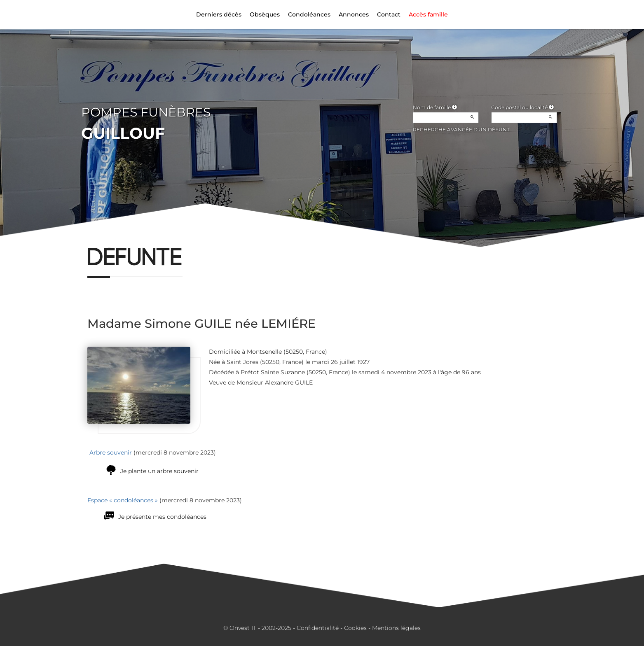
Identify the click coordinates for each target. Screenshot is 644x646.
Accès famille (428, 14)
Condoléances (309, 14)
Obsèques (265, 14)
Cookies (355, 628)
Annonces (354, 14)
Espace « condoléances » (123, 500)
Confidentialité (318, 628)
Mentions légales (396, 628)
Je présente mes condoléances (162, 517)
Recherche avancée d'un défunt (461, 129)
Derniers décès (219, 14)
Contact (389, 14)
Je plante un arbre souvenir (159, 471)
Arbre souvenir (111, 452)
